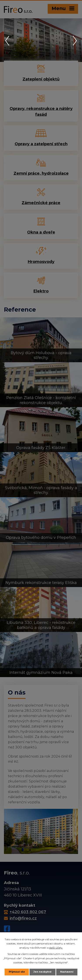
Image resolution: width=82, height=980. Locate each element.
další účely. (56, 948)
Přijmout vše (17, 972)
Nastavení (67, 972)
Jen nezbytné (43, 972)
